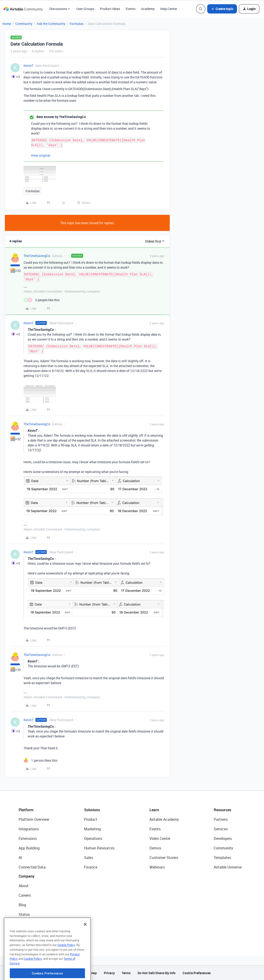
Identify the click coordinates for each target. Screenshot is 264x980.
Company (27, 876)
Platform (26, 810)
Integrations (29, 829)
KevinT (29, 66)
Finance (91, 867)
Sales (89, 858)
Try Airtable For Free (35, 933)
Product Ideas (110, 9)
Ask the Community (51, 24)
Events (131, 9)
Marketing (92, 829)
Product (91, 819)
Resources (222, 810)
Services (221, 829)
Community (24, 24)
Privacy (109, 973)
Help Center (169, 9)
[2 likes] (42, 300)
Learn (154, 810)
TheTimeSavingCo (37, 256)
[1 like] (41, 760)
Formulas (77, 24)
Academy (148, 9)
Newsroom (27, 924)
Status (24, 914)
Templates (222, 858)
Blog (22, 905)
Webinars (157, 867)
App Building (29, 848)
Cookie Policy (66, 961)
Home (7, 24)
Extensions (28, 838)
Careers (25, 895)
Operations (93, 838)
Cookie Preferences (197, 973)
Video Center (160, 838)
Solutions (92, 810)
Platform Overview (34, 819)
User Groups (85, 9)
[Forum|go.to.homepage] (23, 9)
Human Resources (99, 848)
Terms (126, 973)
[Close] (85, 941)
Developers (223, 838)
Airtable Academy (164, 819)
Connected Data (32, 867)
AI (20, 858)
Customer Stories (164, 858)
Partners (221, 819)
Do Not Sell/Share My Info (157, 973)
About (24, 886)
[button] (222, 9)
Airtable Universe (228, 867)
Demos (155, 848)
